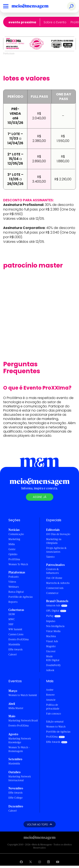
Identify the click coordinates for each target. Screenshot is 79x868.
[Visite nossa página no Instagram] (40, 862)
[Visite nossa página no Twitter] (31, 862)
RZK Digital (53, 660)
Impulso (51, 621)
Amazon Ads (53, 605)
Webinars (14, 587)
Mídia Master (16, 708)
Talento (50, 557)
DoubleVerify (53, 665)
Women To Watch (18, 564)
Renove (50, 695)
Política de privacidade (53, 707)
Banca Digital (16, 592)
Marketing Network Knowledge (20, 740)
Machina (51, 636)
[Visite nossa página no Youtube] (58, 862)
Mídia (12, 544)
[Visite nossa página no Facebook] (21, 862)
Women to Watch (56, 727)
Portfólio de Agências (21, 597)
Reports (13, 602)
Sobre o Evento (55, 22)
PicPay (50, 616)
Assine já (40, 497)
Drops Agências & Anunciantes (56, 550)
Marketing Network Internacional (20, 778)
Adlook (50, 670)
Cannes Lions (16, 634)
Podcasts (13, 577)
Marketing (14, 539)
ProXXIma (14, 559)
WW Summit (15, 629)
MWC (12, 619)
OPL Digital (53, 611)
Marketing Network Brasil (23, 721)
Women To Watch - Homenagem (19, 749)
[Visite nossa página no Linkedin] (48, 862)
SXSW (12, 614)
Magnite (51, 646)
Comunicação (16, 534)
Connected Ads (55, 588)
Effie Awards (15, 649)
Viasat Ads (52, 641)
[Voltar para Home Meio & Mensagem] (35, 6)
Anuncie (51, 700)
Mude (49, 656)
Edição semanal (55, 722)
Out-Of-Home (54, 578)
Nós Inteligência (55, 626)
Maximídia (14, 644)
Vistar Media (53, 631)
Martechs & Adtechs (58, 583)
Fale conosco (54, 714)
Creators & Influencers (52, 571)
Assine (50, 690)
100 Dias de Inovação (58, 534)
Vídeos (12, 582)
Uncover (51, 651)
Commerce (52, 593)
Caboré (13, 654)
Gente (12, 549)
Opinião (13, 554)
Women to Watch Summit (23, 695)
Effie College (15, 798)
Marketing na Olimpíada (54, 541)
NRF (11, 624)
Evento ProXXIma (22, 22)
